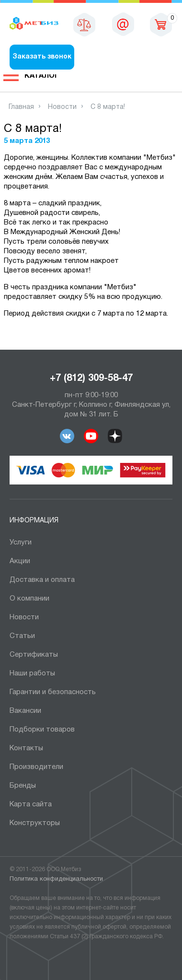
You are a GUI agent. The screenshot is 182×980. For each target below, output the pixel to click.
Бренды (23, 786)
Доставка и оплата (42, 580)
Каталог (42, 76)
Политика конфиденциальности (56, 879)
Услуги (21, 543)
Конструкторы (35, 823)
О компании (29, 599)
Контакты (26, 748)
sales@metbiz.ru (123, 24)
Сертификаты (34, 655)
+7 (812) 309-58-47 (91, 378)
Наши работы (32, 673)
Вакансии (25, 711)
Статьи (22, 636)
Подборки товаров (42, 730)
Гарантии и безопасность (53, 692)
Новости (24, 617)
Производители (36, 767)
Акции (20, 561)
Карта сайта (31, 804)
